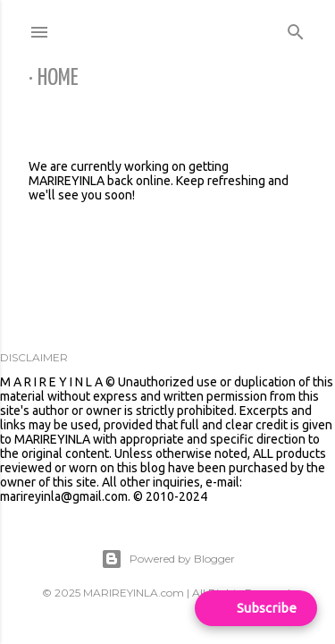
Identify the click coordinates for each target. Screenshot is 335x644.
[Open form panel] (256, 608)
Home (58, 78)
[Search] (296, 28)
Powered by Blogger (168, 559)
